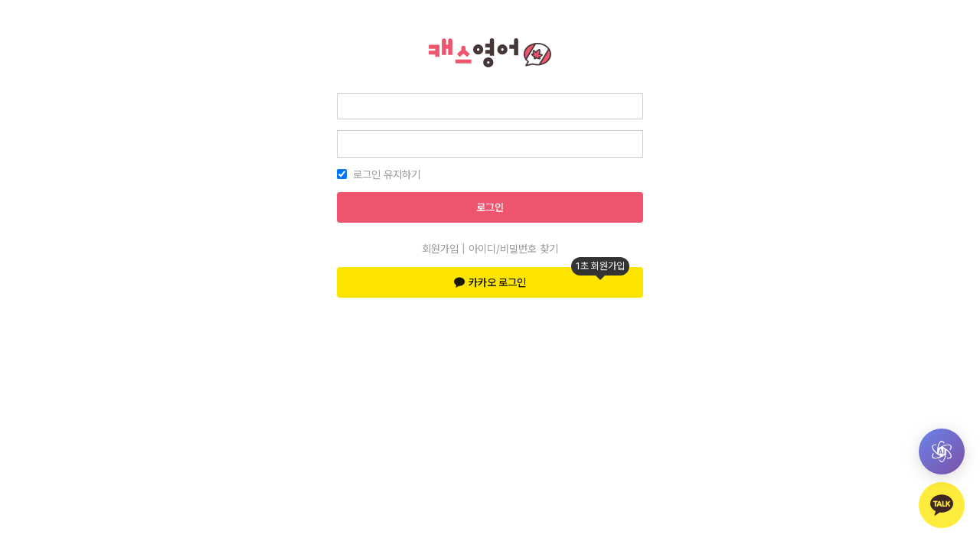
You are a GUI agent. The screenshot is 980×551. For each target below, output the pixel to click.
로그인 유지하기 (387, 174)
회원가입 (440, 249)
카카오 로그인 (542, 278)
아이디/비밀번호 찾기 (513, 249)
